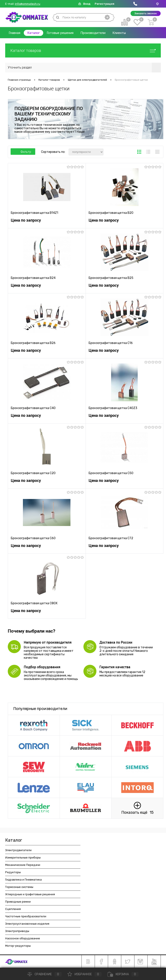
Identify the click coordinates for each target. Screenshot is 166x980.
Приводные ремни (18, 902)
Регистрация (105, 4)
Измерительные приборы (23, 858)
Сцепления (13, 909)
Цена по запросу (26, 220)
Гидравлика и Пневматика (23, 880)
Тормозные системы (19, 887)
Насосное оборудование (23, 938)
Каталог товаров (83, 50)
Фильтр (23, 152)
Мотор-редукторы (18, 946)
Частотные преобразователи (26, 916)
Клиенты (119, 33)
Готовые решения (60, 33)
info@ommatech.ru (28, 4)
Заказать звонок (146, 13)
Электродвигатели (18, 850)
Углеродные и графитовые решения (30, 894)
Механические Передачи (23, 865)
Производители (93, 33)
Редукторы (13, 872)
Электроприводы (17, 931)
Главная (14, 33)
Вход (87, 4)
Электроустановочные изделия (27, 924)
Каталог (34, 33)
